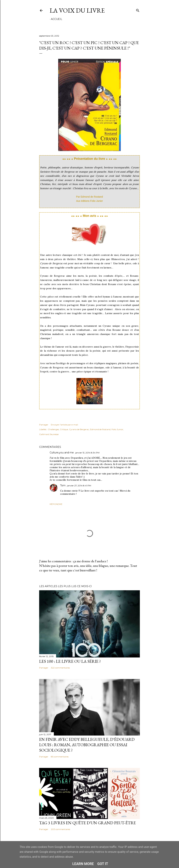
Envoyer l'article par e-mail (64, 425)
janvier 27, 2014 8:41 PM (79, 486)
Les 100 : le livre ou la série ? (70, 661)
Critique (64, 429)
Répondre (56, 504)
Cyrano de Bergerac (79, 429)
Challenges (53, 429)
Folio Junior (117, 429)
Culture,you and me (62, 453)
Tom (63, 485)
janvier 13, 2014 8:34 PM (87, 453)
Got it (103, 864)
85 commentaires (60, 757)
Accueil (57, 19)
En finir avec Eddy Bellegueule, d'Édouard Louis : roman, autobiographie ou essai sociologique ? (87, 745)
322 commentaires (60, 668)
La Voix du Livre (77, 10)
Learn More (83, 864)
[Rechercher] (138, 10)
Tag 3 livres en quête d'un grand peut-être (87, 823)
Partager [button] (44, 425)
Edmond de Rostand (100, 429)
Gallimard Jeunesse (49, 434)
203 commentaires (60, 829)
